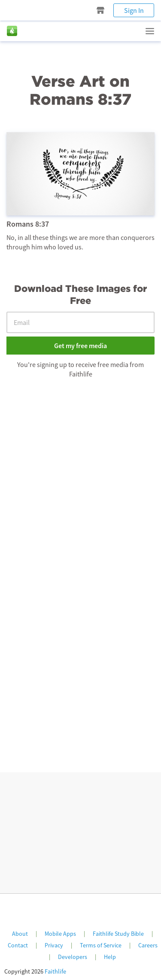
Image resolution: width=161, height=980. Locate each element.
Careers (148, 945)
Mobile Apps (60, 934)
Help (110, 957)
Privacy (54, 945)
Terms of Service (101, 945)
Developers (73, 957)
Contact (18, 945)
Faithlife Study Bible (118, 934)
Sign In (134, 10)
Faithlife (55, 971)
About (20, 934)
